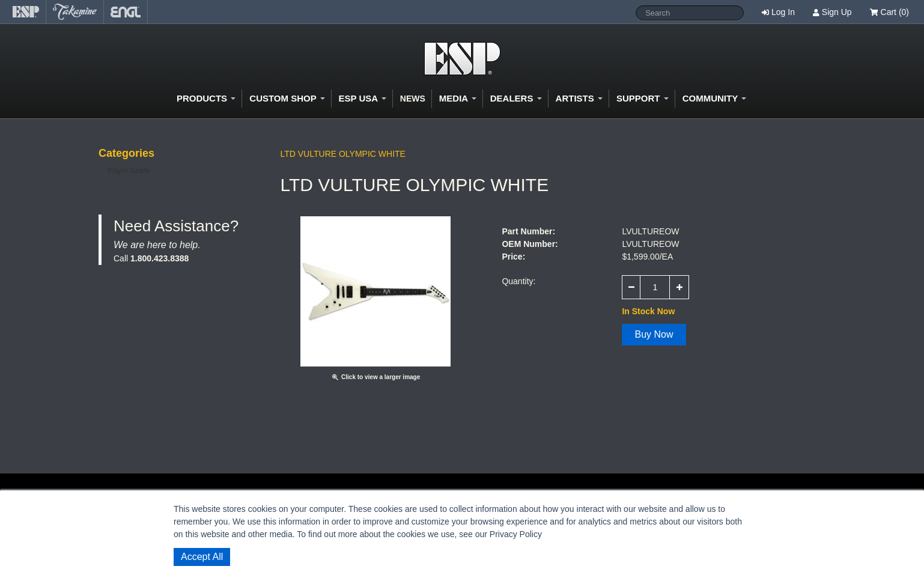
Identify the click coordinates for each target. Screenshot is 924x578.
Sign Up (837, 12)
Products (206, 98)
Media (458, 98)
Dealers (516, 98)
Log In (783, 12)
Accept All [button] (202, 557)
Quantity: (518, 281)
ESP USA (363, 98)
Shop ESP (462, 59)
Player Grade (129, 171)
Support (643, 98)
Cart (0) (889, 12)
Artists (579, 98)
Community (714, 98)
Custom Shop (287, 98)
